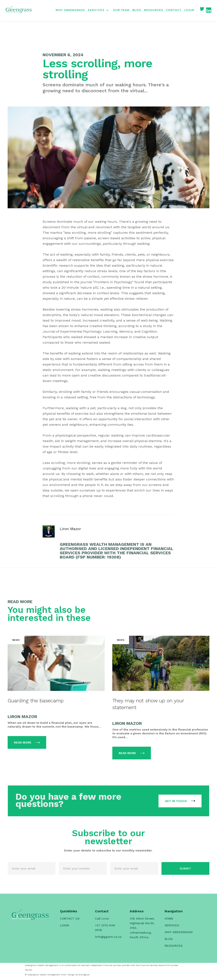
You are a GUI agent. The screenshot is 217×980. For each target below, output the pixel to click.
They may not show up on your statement (148, 704)
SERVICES (172, 925)
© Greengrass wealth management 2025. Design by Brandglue (57, 975)
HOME (169, 918)
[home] (19, 10)
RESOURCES (154, 10)
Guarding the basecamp (36, 701)
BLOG (137, 10)
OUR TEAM (121, 10)
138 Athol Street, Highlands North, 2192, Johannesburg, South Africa (142, 928)
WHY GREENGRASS (70, 10)
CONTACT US (70, 918)
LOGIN (189, 10)
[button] (100, 10)
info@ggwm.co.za (108, 937)
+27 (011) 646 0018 (105, 928)
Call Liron (102, 918)
